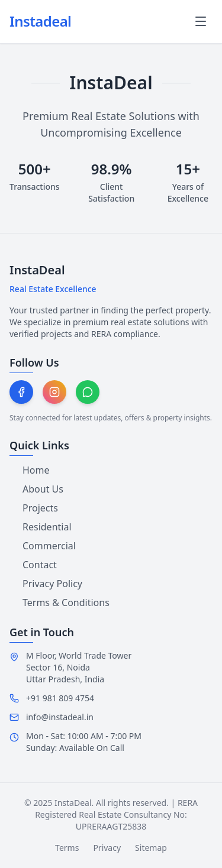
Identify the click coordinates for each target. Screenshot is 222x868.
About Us (36, 489)
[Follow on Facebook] (21, 392)
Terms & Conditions (59, 603)
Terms (67, 848)
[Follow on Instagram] (54, 392)
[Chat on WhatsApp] (88, 392)
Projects (34, 508)
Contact (33, 565)
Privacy (107, 848)
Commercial (43, 546)
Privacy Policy (46, 584)
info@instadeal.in (60, 717)
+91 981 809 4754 (60, 698)
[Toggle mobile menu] (201, 21)
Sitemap (151, 848)
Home (30, 470)
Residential (41, 527)
